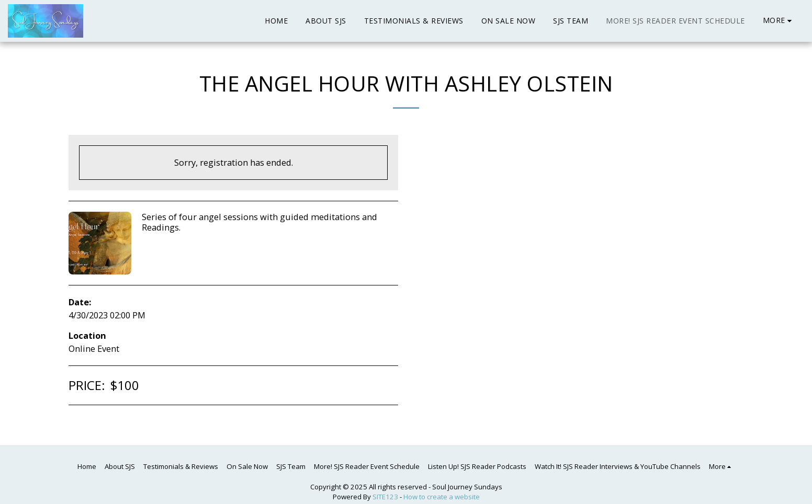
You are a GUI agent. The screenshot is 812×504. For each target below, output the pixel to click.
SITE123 (385, 497)
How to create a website (442, 497)
